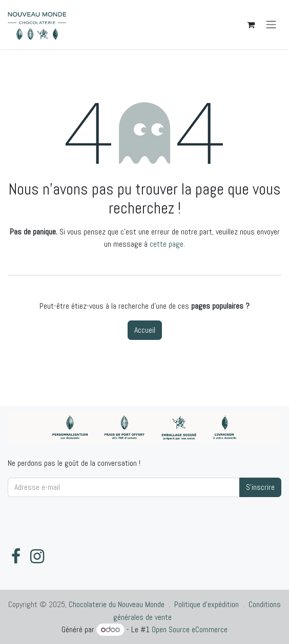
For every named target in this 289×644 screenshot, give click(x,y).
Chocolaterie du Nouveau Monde (117, 604)
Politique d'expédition (207, 604)
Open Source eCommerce (190, 629)
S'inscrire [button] (260, 487)
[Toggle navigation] (271, 25)
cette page (167, 244)
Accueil (145, 330)
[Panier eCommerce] (251, 25)
